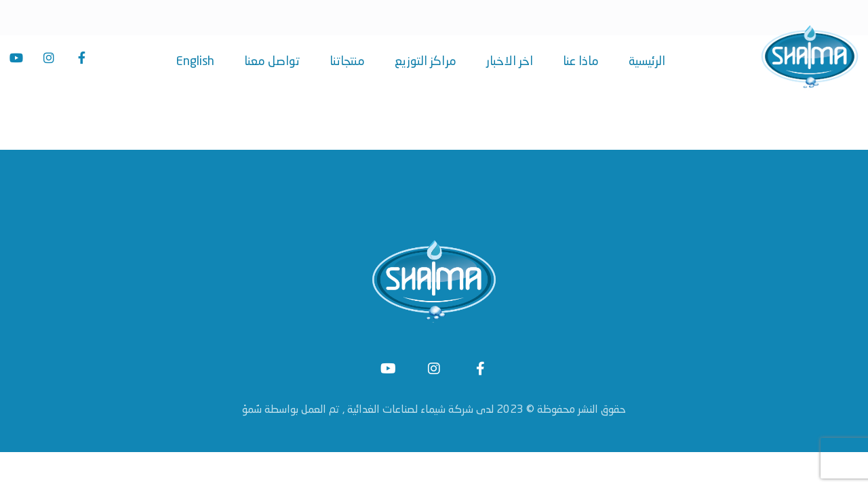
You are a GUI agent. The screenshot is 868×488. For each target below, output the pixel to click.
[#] (388, 371)
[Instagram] (49, 58)
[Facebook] (81, 58)
